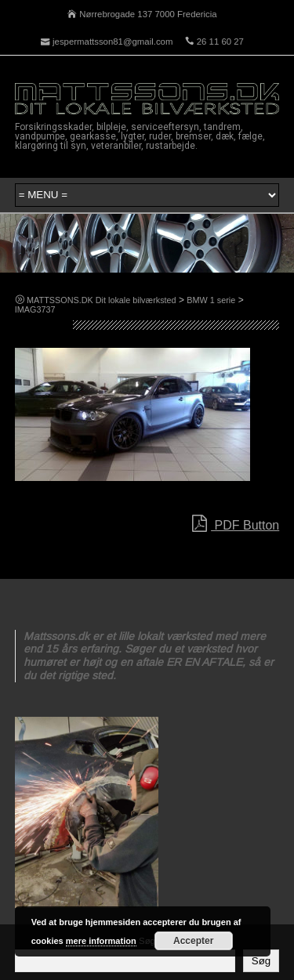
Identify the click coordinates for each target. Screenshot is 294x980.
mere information (101, 941)
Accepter (193, 941)
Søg (261, 961)
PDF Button (236, 524)
